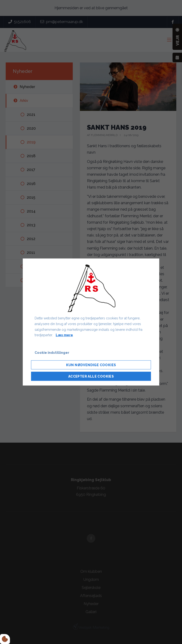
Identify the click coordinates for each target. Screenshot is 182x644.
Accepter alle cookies (91, 376)
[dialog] (91, 322)
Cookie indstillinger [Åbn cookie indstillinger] (52, 353)
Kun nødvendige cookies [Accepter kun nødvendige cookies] (91, 365)
